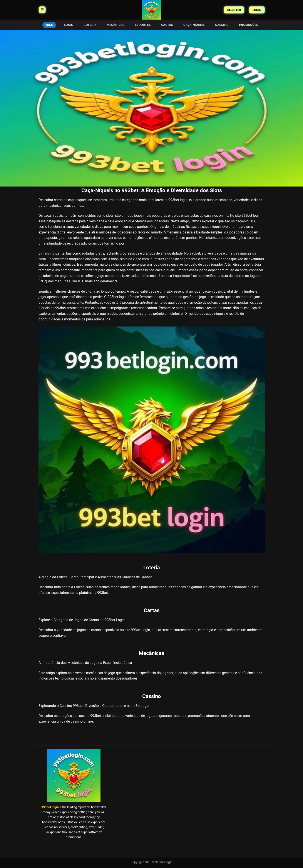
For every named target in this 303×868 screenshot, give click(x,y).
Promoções (249, 25)
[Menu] (42, 10)
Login (69, 25)
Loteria (90, 25)
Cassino (222, 25)
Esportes (143, 25)
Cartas (167, 25)
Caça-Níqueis (194, 25)
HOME (49, 25)
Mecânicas (116, 25)
